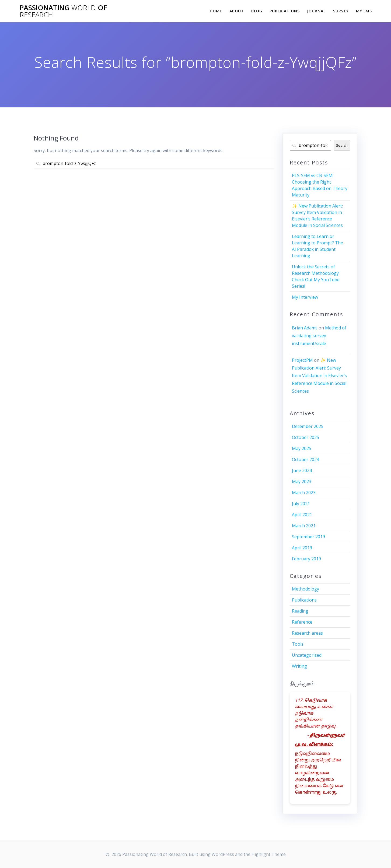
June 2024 (302, 470)
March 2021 (304, 526)
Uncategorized (307, 655)
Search (342, 145)
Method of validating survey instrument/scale (319, 336)
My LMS (364, 11)
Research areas (307, 633)
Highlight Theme (269, 854)
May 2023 (302, 482)
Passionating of (63, 11)
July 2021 (301, 504)
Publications (285, 11)
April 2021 (302, 515)
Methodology (306, 589)
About (237, 11)
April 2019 (302, 548)
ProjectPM (302, 360)
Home (216, 11)
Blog (257, 11)
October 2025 (306, 437)
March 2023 (304, 493)
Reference (302, 622)
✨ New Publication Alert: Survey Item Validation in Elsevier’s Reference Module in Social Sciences (319, 376)
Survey (341, 11)
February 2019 (306, 559)
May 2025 (302, 448)
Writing (299, 666)
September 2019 (308, 537)
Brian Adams (305, 328)
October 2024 (306, 459)
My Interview (305, 297)
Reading (300, 611)
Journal (316, 11)
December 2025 (308, 426)
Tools (298, 644)
